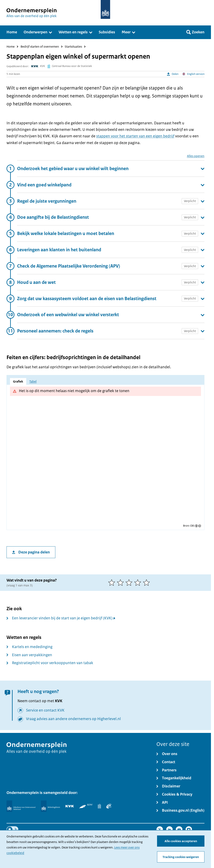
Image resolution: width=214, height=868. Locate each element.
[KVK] (70, 806)
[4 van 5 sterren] (139, 583)
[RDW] (86, 806)
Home (11, 47)
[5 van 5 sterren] (147, 583)
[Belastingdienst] (51, 806)
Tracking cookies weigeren (181, 857)
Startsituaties (73, 47)
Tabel (33, 382)
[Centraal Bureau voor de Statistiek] (99, 806)
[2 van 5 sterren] (121, 583)
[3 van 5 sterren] (130, 583)
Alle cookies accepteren (181, 841)
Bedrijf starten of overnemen (40, 47)
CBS (192, 526)
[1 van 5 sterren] (113, 583)
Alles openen (196, 156)
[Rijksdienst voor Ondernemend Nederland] (21, 806)
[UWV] (109, 806)
